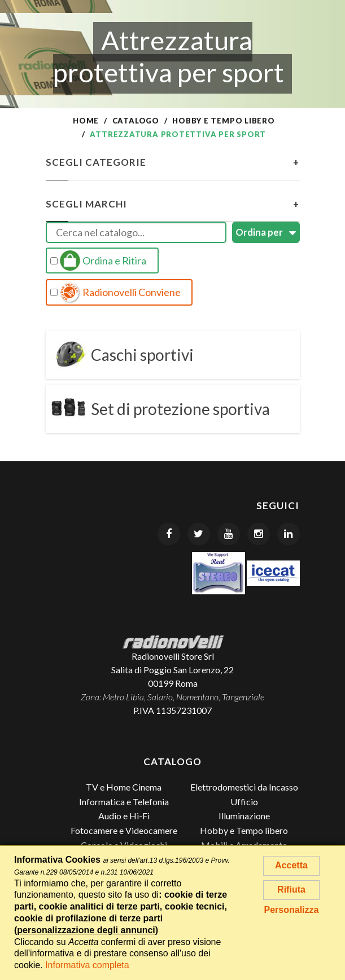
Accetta (291, 865)
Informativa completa (87, 965)
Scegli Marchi (173, 204)
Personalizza (292, 910)
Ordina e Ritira (98, 261)
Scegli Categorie (173, 162)
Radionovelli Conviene (116, 293)
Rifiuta (291, 889)
